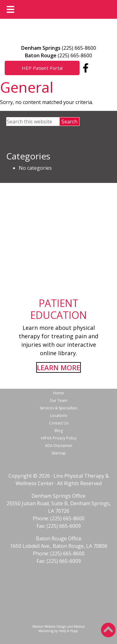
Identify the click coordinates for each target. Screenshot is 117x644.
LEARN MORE (58, 367)
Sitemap (59, 453)
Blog (59, 431)
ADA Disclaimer (59, 446)
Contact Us (59, 423)
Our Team (58, 400)
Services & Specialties (58, 408)
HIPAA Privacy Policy (59, 438)
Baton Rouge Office (59, 538)
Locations (58, 415)
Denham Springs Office (58, 496)
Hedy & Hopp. (69, 631)
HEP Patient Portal (42, 68)
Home (58, 393)
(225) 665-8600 (79, 48)
